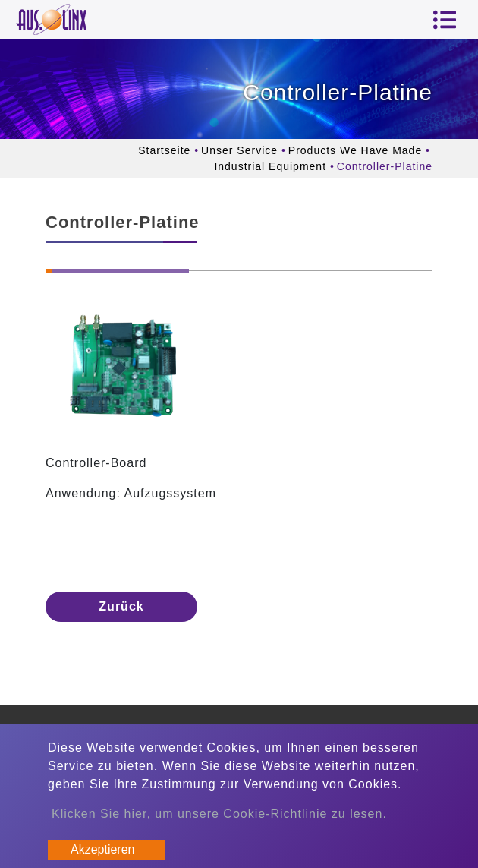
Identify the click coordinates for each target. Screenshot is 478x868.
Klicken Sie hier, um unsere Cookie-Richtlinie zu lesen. (219, 814)
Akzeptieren (103, 849)
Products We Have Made (355, 150)
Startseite (164, 150)
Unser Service (239, 150)
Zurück (121, 606)
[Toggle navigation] (445, 20)
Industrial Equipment (270, 166)
